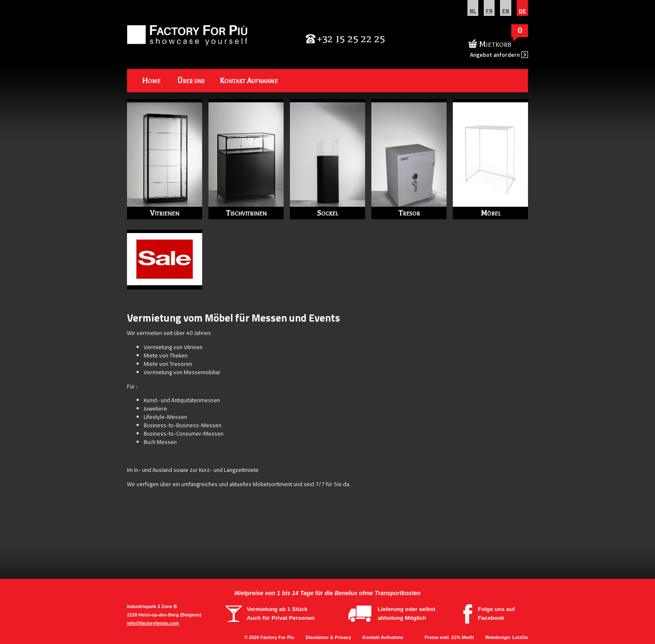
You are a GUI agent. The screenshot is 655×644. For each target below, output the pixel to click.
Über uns (191, 81)
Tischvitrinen (246, 213)
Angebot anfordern (495, 55)
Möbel (491, 213)
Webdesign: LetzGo (506, 637)
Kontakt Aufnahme (249, 81)
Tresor (409, 213)
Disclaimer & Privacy (328, 637)
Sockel (327, 213)
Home (151, 81)
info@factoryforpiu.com (153, 623)
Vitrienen (165, 213)
